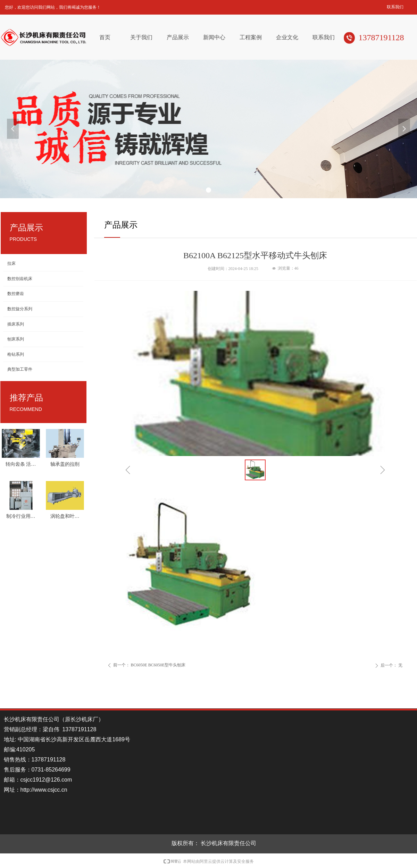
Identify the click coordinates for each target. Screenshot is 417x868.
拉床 (11, 263)
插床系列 (16, 324)
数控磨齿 (16, 294)
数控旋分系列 (20, 309)
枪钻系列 (16, 354)
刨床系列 (16, 339)
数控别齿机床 (20, 279)
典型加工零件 (20, 369)
